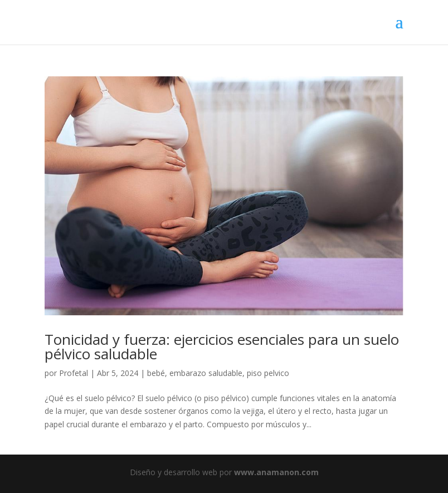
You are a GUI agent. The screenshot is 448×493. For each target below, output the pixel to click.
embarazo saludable (206, 373)
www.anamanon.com (276, 472)
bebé (156, 373)
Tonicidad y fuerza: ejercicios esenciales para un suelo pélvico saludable (222, 346)
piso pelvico (268, 373)
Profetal (74, 373)
